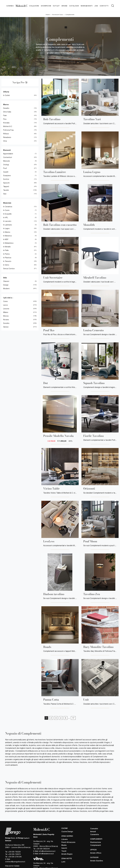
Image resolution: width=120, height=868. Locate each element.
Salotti (64, 848)
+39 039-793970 (14, 854)
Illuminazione (96, 842)
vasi (5, 194)
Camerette (95, 835)
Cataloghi (74, 6)
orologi (6, 165)
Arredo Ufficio (96, 853)
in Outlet (7, 95)
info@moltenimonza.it (47, 851)
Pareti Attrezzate (68, 842)
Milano (6, 312)
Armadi (93, 832)
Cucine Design (67, 832)
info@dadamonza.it (46, 854)
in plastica (7, 258)
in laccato (7, 221)
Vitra (5, 141)
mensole (6, 161)
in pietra (6, 254)
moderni (6, 289)
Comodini (94, 829)
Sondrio (6, 323)
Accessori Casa (58, 15)
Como (5, 301)
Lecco (6, 305)
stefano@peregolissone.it (15, 862)
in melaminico (8, 243)
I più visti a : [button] (8, 298)
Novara (6, 320)
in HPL (6, 218)
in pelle (6, 250)
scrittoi (6, 179)
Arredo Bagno (67, 854)
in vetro (6, 265)
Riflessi (6, 134)
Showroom (46, 6)
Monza (6, 316)
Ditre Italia (7, 112)
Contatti (104, 6)
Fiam (5, 115)
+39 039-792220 (14, 852)
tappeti (6, 187)
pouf (5, 168)
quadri (6, 172)
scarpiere (7, 176)
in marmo (7, 232)
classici (6, 281)
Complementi (70, 15)
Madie (64, 845)
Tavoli (64, 851)
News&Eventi (87, 6)
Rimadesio (7, 137)
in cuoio (6, 210)
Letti (63, 862)
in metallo (7, 247)
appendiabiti (8, 154)
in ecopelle (7, 214)
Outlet (56, 6)
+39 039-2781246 (15, 857)
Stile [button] (5, 278)
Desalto (6, 108)
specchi (6, 183)
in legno (6, 228)
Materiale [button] (7, 203)
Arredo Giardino (97, 861)
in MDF (6, 239)
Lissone (6, 309)
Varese (6, 327)
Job (96, 6)
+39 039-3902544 (43, 849)
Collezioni (34, 6)
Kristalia (6, 123)
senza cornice (9, 269)
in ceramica (8, 207)
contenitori (8, 157)
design (6, 285)
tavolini (6, 190)
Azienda (10, 6)
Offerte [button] (6, 92)
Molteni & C (8, 126)
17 (73, 718)
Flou (5, 119)
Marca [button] (6, 105)
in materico (7, 236)
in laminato (8, 225)
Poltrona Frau (8, 130)
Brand (65, 6)
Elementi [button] (7, 150)
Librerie (64, 839)
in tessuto (7, 261)
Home (48, 15)
